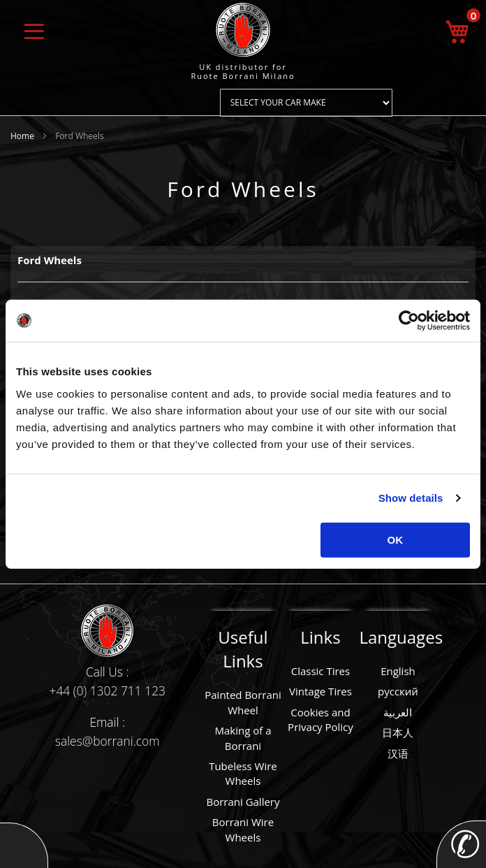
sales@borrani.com (108, 741)
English (398, 671)
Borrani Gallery (243, 802)
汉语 (398, 753)
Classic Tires (321, 671)
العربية (398, 712)
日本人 (398, 732)
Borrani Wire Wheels (243, 829)
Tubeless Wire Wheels (243, 773)
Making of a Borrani (243, 738)
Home (23, 136)
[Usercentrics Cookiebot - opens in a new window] (409, 321)
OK (396, 539)
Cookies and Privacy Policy (321, 719)
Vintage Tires (321, 691)
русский (398, 691)
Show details (411, 498)
